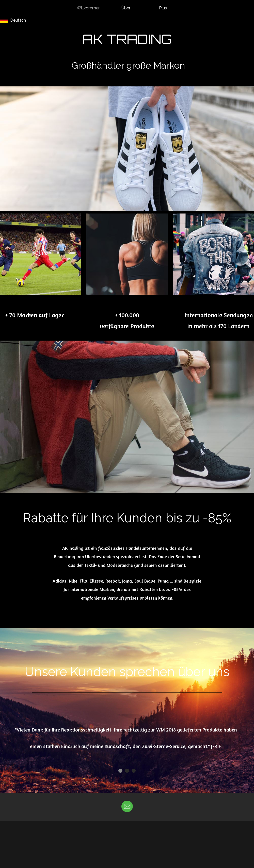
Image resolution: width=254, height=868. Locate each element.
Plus (163, 8)
